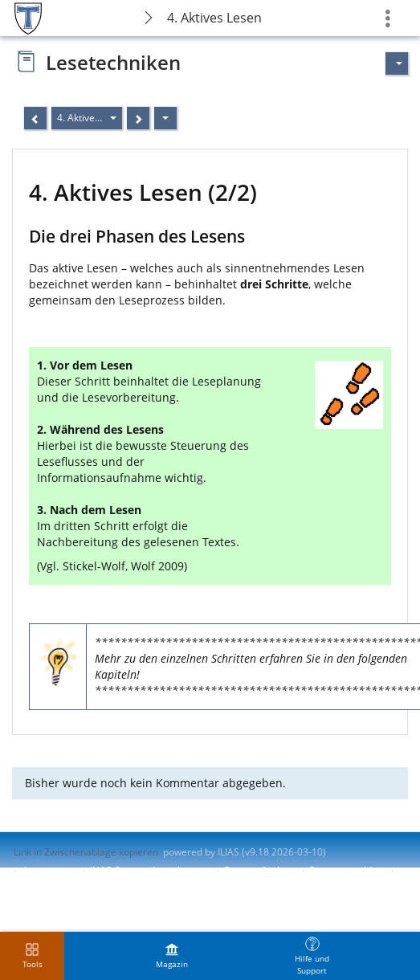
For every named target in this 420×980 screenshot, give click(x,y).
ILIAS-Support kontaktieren (149, 870)
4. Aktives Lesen (214, 18)
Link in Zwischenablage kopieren (86, 852)
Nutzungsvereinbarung (65, 884)
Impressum (49, 870)
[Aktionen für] (397, 63)
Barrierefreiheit (259, 870)
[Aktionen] (165, 118)
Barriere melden (346, 870)
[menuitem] (172, 956)
